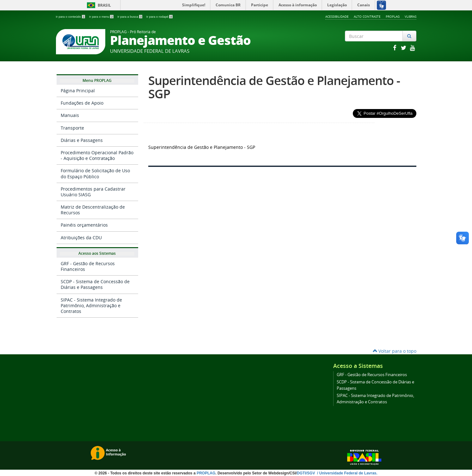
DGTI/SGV (306, 473)
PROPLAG (206, 473)
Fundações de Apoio (82, 103)
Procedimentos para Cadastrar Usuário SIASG (93, 192)
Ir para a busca (130, 17)
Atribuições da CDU (81, 238)
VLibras (411, 16)
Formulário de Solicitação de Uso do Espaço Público (95, 173)
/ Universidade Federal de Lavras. (347, 473)
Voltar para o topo (395, 351)
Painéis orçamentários (84, 225)
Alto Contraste (367, 16)
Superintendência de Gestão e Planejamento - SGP (274, 87)
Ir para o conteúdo (71, 17)
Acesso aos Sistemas (97, 254)
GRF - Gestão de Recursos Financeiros (88, 266)
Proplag (393, 16)
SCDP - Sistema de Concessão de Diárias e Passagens (95, 284)
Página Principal (78, 91)
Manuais (70, 115)
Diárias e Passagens (82, 140)
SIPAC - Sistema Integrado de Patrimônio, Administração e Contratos (91, 305)
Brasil (98, 5)
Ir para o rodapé (159, 17)
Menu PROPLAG (97, 81)
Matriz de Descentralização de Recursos (93, 210)
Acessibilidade (337, 16)
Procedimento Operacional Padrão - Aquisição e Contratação (97, 155)
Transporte (72, 128)
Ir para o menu (102, 17)
